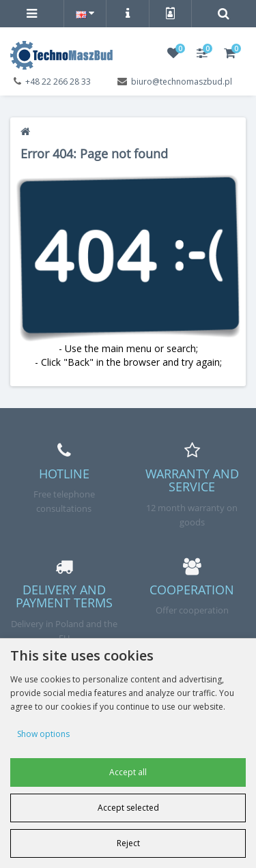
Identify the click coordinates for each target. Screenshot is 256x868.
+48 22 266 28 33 (58, 82)
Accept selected (128, 808)
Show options (43, 734)
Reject (128, 843)
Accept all (128, 772)
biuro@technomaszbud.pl (182, 82)
